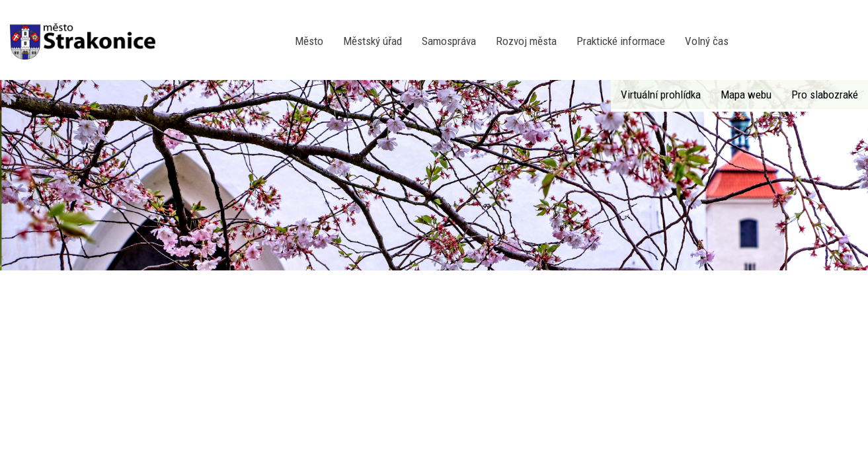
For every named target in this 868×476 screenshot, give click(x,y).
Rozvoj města (526, 41)
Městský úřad (373, 41)
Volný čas (707, 41)
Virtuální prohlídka (661, 95)
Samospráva (449, 41)
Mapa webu (746, 95)
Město (309, 41)
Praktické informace (621, 41)
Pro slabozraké (825, 95)
